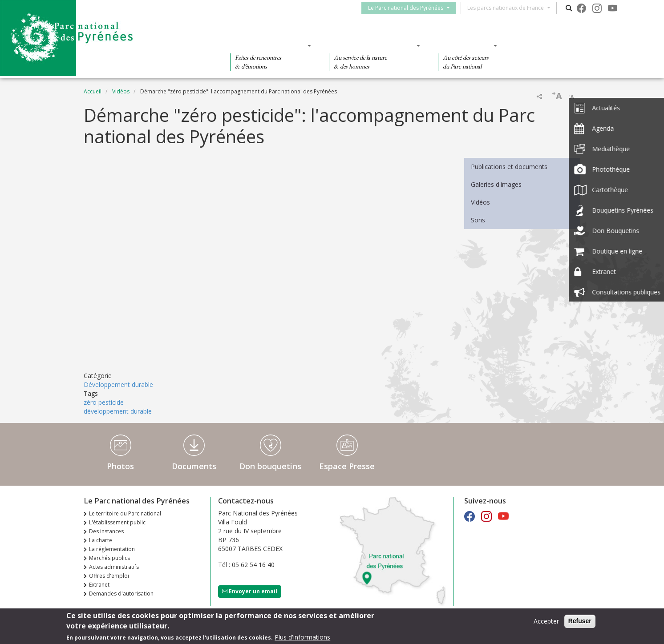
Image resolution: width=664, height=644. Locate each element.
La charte (101, 540)
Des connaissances (372, 45)
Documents (194, 466)
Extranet (99, 585)
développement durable (118, 411)
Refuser (580, 621)
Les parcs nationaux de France (510, 8)
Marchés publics (109, 558)
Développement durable (118, 384)
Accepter (546, 621)
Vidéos (121, 91)
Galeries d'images (496, 184)
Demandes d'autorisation (121, 594)
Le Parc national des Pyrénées (410, 8)
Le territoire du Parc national (125, 513)
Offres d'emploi (109, 576)
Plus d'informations (302, 637)
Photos (120, 466)
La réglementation (112, 549)
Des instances (106, 531)
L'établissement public (117, 522)
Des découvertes (268, 45)
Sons (478, 220)
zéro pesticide (104, 402)
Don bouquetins (270, 466)
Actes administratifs (114, 567)
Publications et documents (509, 167)
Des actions (465, 45)
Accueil (93, 91)
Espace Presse (347, 466)
